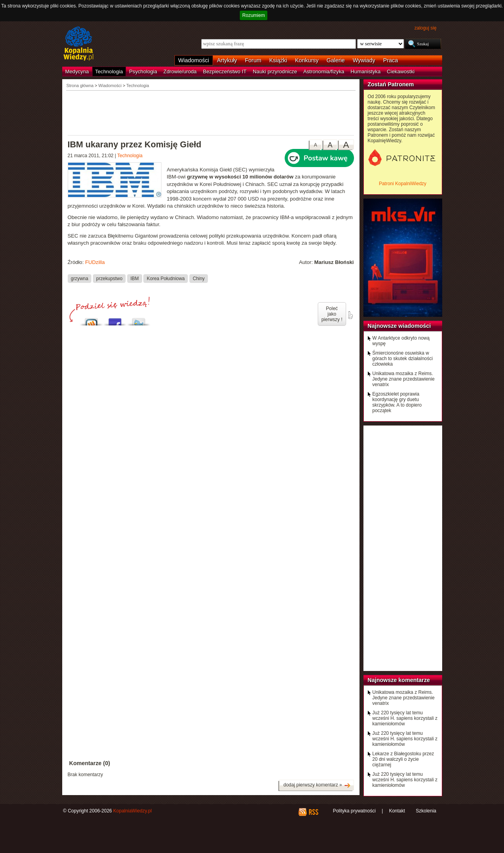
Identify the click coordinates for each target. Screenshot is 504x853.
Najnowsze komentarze (399, 680)
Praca (391, 60)
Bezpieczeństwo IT (225, 72)
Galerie (335, 60)
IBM (134, 278)
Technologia (109, 72)
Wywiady (364, 60)
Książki (278, 60)
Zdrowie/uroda (180, 72)
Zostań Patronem (391, 84)
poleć (350, 315)
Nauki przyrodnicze (275, 72)
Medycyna (77, 72)
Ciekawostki (401, 72)
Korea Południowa (166, 278)
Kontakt (397, 811)
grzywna (80, 278)
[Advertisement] (211, 112)
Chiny (198, 278)
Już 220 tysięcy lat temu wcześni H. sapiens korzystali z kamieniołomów (405, 718)
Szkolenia (426, 811)
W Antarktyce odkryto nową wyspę (401, 341)
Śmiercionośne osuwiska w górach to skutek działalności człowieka (403, 359)
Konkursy (307, 60)
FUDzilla (95, 262)
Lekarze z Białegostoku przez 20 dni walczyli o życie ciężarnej (403, 759)
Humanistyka (365, 72)
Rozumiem (253, 15)
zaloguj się (425, 28)
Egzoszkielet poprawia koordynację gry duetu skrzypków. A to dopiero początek (397, 402)
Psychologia (143, 72)
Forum (253, 60)
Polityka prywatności (354, 811)
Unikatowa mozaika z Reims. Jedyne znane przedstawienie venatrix (404, 379)
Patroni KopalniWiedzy (403, 184)
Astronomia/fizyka (324, 72)
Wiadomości (194, 60)
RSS (313, 812)
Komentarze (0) (90, 763)
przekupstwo (109, 278)
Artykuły (227, 60)
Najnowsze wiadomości (399, 326)
